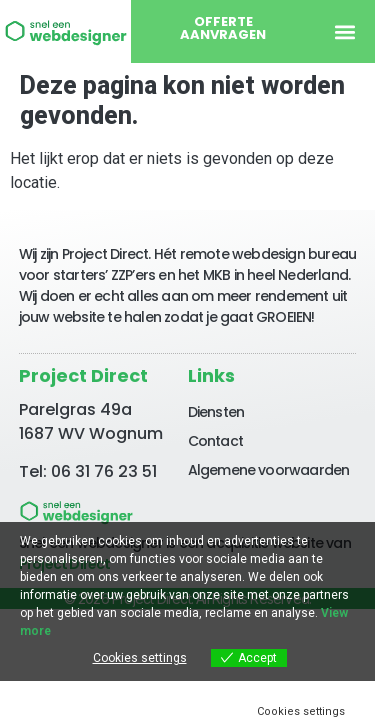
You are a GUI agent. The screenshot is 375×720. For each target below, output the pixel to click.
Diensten (216, 412)
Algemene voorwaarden (269, 470)
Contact (215, 441)
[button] (344, 31)
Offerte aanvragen (223, 28)
